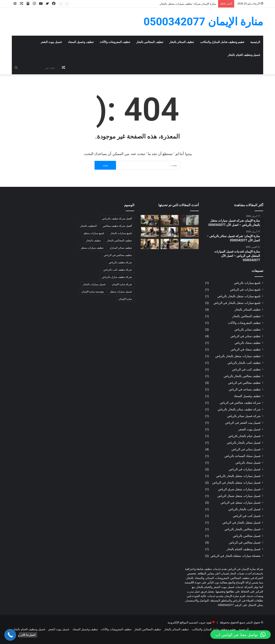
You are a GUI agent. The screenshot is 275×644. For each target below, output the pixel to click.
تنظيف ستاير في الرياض (246, 336)
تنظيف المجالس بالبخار (150, 42)
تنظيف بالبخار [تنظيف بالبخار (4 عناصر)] (93, 241)
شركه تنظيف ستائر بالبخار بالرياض (239, 409)
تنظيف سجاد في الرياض (246, 349)
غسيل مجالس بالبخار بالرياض (243, 529)
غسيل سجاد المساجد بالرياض (243, 456)
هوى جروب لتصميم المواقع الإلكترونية (189, 622)
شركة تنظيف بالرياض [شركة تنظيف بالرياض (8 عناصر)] (120, 262)
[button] (241, 635)
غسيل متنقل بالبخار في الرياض (241, 522)
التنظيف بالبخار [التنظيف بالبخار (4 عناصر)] (88, 226)
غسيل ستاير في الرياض (246, 449)
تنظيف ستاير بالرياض (247, 329)
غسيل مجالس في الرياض (245, 542)
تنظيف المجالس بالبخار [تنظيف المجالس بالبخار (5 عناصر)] (119, 241)
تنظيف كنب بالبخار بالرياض (244, 363)
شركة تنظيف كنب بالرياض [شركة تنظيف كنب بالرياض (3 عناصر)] (118, 270)
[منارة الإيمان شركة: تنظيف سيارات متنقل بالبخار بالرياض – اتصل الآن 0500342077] (190, 220)
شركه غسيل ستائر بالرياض (244, 416)
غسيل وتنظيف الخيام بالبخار (244, 55)
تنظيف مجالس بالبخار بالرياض (242, 376)
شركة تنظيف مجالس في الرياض (240, 403)
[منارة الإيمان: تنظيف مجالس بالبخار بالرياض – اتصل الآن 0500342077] (150, 244)
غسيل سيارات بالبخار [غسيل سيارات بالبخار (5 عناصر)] (94, 284)
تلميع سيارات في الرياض (245, 289)
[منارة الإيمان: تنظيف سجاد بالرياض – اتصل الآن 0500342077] (170, 232)
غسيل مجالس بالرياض (247, 536)
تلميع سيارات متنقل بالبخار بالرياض (239, 296)
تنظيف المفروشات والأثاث (115, 42)
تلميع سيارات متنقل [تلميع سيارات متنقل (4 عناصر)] (94, 233)
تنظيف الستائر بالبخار (182, 42)
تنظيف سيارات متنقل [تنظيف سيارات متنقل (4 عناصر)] (92, 248)
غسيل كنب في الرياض (247, 516)
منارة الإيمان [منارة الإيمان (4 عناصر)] (125, 299)
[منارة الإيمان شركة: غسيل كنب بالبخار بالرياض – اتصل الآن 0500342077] (150, 220)
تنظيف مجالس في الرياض (244, 383)
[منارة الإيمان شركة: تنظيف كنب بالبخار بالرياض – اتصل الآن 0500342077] (170, 220)
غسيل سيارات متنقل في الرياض (241, 502)
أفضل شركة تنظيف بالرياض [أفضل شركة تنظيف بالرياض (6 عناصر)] (117, 219)
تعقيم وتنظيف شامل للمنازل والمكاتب (222, 42)
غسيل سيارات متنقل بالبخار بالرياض (238, 476)
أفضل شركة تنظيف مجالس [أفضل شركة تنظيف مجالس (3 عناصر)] (117, 226)
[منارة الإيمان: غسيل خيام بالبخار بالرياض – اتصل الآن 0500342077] (190, 244)
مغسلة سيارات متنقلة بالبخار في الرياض (236, 556)
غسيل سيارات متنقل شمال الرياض (239, 496)
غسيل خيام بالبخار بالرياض (244, 436)
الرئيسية (255, 42)
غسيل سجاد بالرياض (248, 463)
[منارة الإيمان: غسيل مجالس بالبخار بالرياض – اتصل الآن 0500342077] (170, 244)
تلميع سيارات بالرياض (247, 283)
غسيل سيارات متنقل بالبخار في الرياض (236, 483)
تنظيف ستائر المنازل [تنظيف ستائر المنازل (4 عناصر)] (121, 248)
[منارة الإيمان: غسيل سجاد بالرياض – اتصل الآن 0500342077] (150, 232)
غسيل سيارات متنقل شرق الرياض (239, 489)
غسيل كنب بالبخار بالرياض (244, 509)
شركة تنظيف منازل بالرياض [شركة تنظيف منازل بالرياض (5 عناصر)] (117, 277)
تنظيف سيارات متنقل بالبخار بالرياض (238, 356)
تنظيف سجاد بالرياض (248, 343)
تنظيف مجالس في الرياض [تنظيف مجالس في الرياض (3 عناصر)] (118, 255)
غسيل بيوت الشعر (51, 42)
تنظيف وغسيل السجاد (81, 42)
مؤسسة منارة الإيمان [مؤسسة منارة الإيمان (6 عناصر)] (93, 292)
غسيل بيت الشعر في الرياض (243, 423)
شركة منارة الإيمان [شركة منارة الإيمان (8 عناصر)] (122, 284)
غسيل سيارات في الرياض (245, 469)
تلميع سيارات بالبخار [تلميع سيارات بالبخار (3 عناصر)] (121, 233)
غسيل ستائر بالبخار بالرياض (244, 443)
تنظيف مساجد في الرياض (245, 389)
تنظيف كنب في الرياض (246, 369)
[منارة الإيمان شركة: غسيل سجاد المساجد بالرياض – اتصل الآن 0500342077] (190, 232)
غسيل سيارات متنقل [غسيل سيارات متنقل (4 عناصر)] (121, 292)
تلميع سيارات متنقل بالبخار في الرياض (237, 303)
